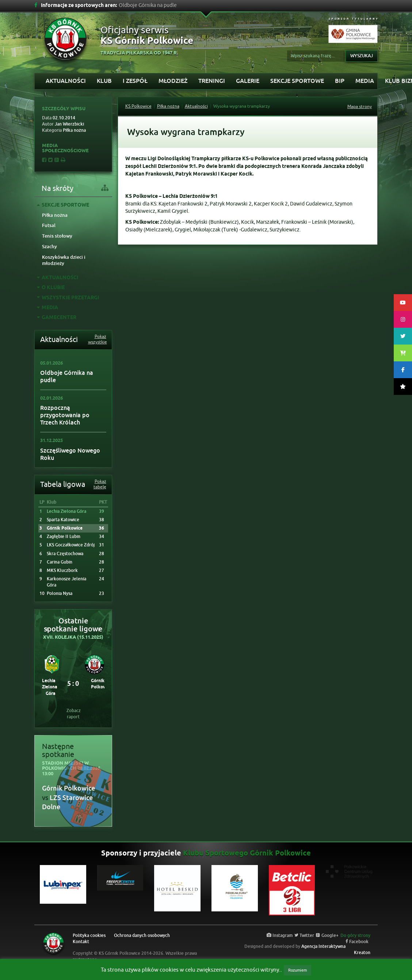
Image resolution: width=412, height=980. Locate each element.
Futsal (49, 225)
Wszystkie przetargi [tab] (68, 298)
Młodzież (173, 81)
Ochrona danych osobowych (142, 935)
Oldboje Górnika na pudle (67, 376)
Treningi (212, 81)
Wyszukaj (362, 56)
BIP (340, 81)
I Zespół (135, 81)
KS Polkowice (138, 106)
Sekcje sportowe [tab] (63, 205)
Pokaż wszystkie (97, 339)
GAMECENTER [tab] (57, 318)
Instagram (280, 935)
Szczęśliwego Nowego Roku (70, 454)
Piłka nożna (55, 215)
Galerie (248, 81)
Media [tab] (47, 308)
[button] (47, 629)
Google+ (327, 935)
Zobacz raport (74, 714)
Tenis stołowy (57, 236)
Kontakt (81, 942)
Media (365, 81)
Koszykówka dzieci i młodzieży (64, 260)
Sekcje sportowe (297, 81)
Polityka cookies (89, 935)
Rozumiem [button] (297, 970)
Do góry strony (355, 935)
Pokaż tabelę (100, 484)
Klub (104, 81)
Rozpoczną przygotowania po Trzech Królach (65, 415)
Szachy (49, 247)
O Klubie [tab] (51, 288)
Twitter (304, 935)
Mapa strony (360, 107)
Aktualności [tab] (58, 278)
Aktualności (66, 81)
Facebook (357, 942)
